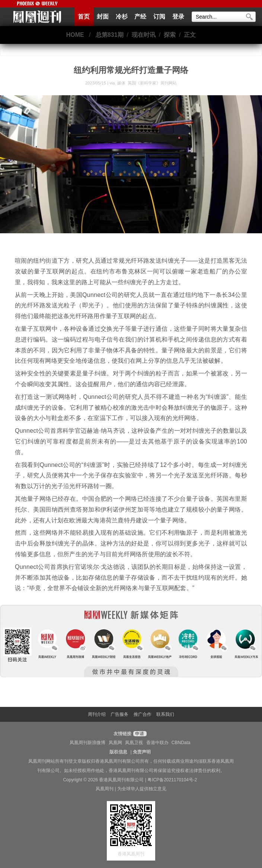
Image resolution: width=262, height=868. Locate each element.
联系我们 (165, 714)
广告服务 (119, 714)
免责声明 (142, 752)
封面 (103, 17)
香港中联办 (157, 743)
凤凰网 (115, 743)
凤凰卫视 (134, 743)
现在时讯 (144, 35)
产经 (140, 17)
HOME (75, 35)
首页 (84, 17)
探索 (170, 35)
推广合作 (143, 714)
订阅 (159, 17)
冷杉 (122, 17)
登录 (178, 17)
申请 (139, 734)
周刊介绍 (97, 714)
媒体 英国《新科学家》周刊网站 (147, 83)
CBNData (181, 743)
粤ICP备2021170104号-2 (172, 780)
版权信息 (118, 752)
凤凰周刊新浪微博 (87, 743)
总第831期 (110, 35)
